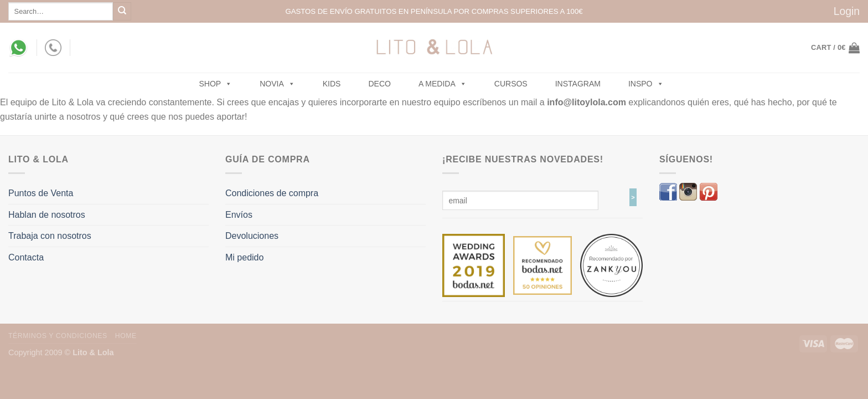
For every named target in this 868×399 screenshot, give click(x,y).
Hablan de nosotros (47, 215)
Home (126, 336)
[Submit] (122, 11)
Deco (379, 84)
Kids (332, 84)
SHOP (216, 84)
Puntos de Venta (41, 193)
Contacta (26, 257)
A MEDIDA (443, 84)
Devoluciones (252, 236)
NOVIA (277, 84)
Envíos (239, 215)
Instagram (578, 84)
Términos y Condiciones (58, 336)
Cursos (511, 84)
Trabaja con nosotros (50, 236)
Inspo (646, 84)
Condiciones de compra (272, 193)
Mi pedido (244, 257)
